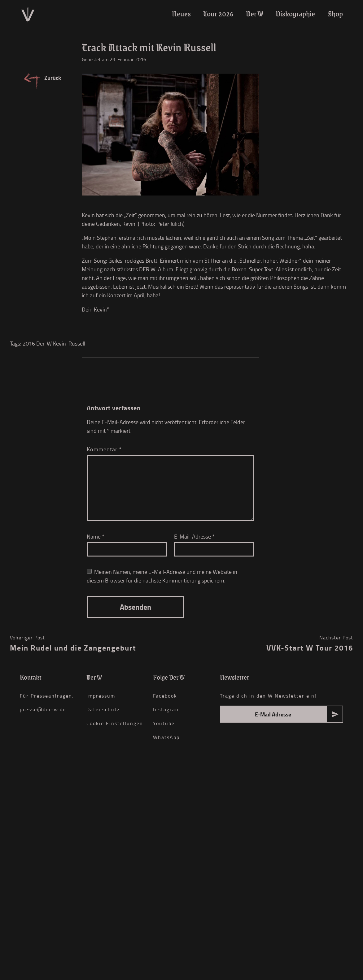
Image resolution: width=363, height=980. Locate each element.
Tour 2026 (218, 14)
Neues (181, 14)
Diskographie (295, 14)
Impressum (101, 696)
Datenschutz (103, 709)
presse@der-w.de (43, 709)
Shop (335, 14)
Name (96, 536)
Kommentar (104, 449)
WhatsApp (166, 737)
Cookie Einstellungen (115, 723)
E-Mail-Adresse (194, 536)
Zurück (53, 78)
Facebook (165, 696)
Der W (255, 14)
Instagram (166, 709)
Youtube (164, 723)
